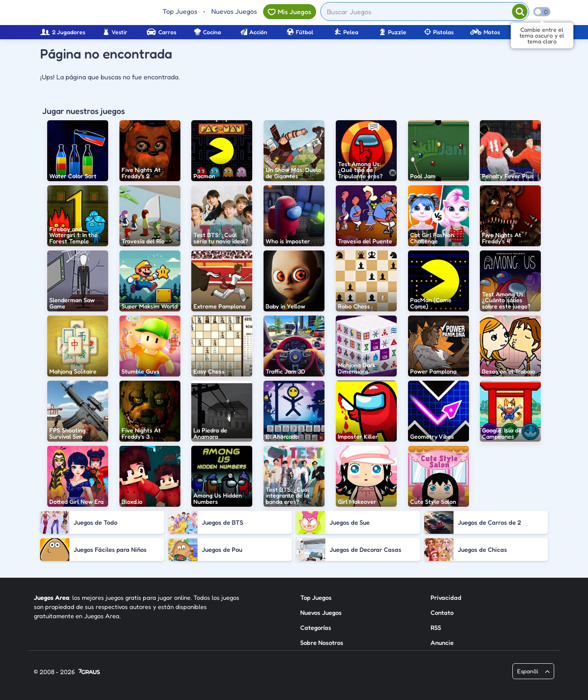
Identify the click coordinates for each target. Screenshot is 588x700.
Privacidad (446, 598)
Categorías (316, 628)
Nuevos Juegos (234, 11)
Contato (442, 613)
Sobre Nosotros (322, 643)
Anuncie (442, 643)
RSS (436, 628)
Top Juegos (180, 11)
